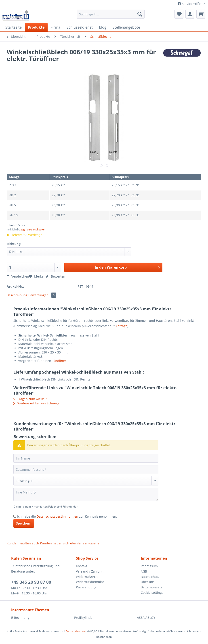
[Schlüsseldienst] (80, 27)
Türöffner (59, 361)
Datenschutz (150, 577)
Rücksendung (86, 587)
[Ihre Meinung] (86, 494)
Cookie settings (152, 593)
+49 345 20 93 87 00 (31, 582)
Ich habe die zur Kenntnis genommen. (67, 516)
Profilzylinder (84, 618)
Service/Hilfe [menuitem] (190, 4)
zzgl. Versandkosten (33, 229)
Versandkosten (76, 631)
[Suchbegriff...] (111, 14)
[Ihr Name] (86, 458)
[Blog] (103, 27)
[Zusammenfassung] (86, 469)
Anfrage (121, 326)
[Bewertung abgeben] (86, 481)
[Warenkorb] (201, 14)
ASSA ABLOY (146, 618)
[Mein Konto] (190, 14)
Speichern (24, 523)
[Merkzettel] (179, 14)
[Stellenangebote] (126, 27)
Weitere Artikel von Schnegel (37, 403)
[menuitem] (111, 16)
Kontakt (82, 566)
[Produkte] (36, 27)
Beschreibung (17, 295)
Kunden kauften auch (23, 543)
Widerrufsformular (90, 582)
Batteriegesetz (151, 587)
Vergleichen (18, 276)
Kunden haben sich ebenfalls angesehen (71, 543)
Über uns (148, 582)
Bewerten (55, 276)
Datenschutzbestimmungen (57, 516)
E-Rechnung (20, 618)
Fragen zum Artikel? (30, 399)
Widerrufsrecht (87, 577)
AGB (144, 571)
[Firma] (56, 27)
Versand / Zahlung (90, 571)
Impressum (149, 566)
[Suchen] (140, 14)
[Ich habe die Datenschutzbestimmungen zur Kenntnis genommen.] (15, 516)
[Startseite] (14, 27)
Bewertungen (42, 295)
